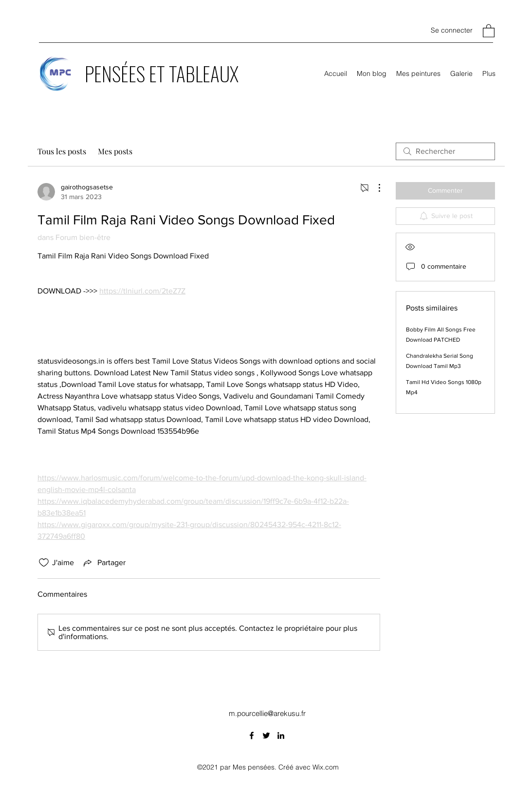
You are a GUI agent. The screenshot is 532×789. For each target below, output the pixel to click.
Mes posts (115, 151)
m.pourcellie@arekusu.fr (267, 713)
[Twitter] (266, 735)
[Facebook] (252, 735)
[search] (445, 151)
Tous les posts (62, 151)
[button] (489, 30)
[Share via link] (104, 563)
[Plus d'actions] (374, 188)
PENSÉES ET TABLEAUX (162, 73)
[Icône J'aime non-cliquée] (44, 563)
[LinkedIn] (281, 735)
